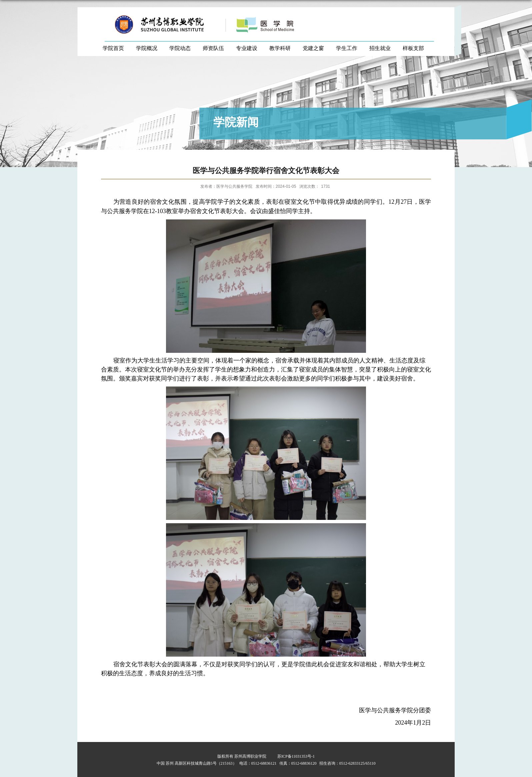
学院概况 (147, 48)
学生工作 (347, 48)
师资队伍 (213, 48)
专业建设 (247, 48)
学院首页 (113, 48)
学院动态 (180, 48)
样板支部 (413, 48)
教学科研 (280, 48)
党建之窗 (313, 48)
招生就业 (380, 48)
